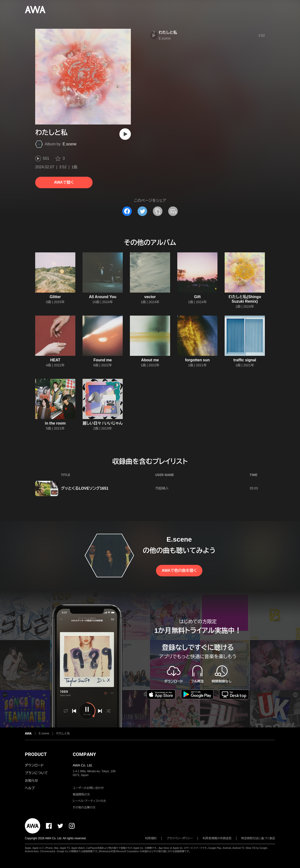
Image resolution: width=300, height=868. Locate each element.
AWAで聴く (64, 182)
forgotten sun (197, 360)
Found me (103, 360)
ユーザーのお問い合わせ (88, 788)
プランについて (36, 773)
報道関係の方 (81, 794)
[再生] (125, 134)
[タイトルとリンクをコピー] (158, 211)
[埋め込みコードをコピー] (173, 211)
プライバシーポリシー (180, 838)
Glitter (55, 297)
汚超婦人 (162, 488)
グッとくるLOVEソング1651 (85, 488)
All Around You (103, 297)
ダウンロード (34, 765)
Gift (197, 297)
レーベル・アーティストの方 (89, 801)
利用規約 (151, 838)
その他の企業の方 (84, 807)
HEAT (55, 360)
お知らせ (31, 781)
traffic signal (245, 360)
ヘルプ (30, 788)
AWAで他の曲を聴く (179, 570)
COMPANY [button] (84, 754)
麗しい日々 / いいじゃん (103, 423)
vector (150, 297)
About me (150, 360)
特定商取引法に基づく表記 (258, 838)
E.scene (70, 144)
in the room (55, 423)
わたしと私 (168, 32)
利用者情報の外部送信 (217, 838)
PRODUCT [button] (36, 754)
